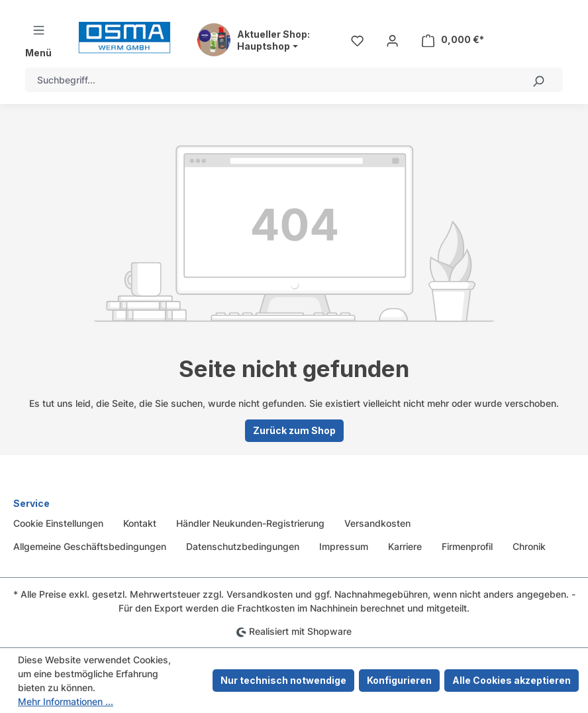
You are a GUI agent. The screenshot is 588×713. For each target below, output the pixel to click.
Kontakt (140, 523)
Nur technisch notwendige (283, 680)
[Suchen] (538, 80)
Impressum (344, 546)
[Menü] (38, 40)
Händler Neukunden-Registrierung (250, 523)
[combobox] (270, 80)
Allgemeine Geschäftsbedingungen (90, 546)
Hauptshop (264, 46)
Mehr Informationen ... (66, 701)
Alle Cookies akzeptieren (512, 680)
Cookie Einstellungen (58, 523)
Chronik (529, 546)
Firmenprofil (467, 546)
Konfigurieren (399, 680)
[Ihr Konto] (392, 40)
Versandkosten (377, 523)
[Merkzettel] (357, 40)
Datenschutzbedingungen (243, 546)
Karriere (405, 546)
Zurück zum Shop (294, 430)
